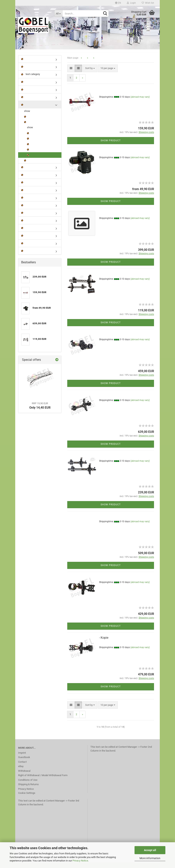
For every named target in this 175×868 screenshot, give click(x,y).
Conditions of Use (28, 785)
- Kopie (104, 643)
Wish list (148, 3)
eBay (21, 772)
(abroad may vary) (140, 102)
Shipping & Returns (28, 790)
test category (31, 79)
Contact (22, 767)
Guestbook (24, 763)
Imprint (22, 758)
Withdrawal (24, 776)
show (27, 116)
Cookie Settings (27, 798)
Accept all (150, 850)
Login (131, 3)
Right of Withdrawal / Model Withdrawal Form (43, 781)
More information (150, 858)
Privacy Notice (80, 861)
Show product (111, 146)
